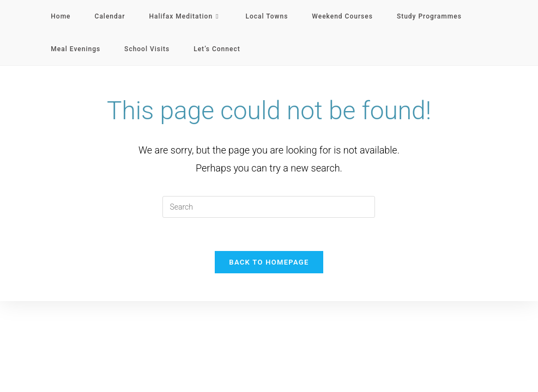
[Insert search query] (269, 207)
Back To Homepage (269, 262)
